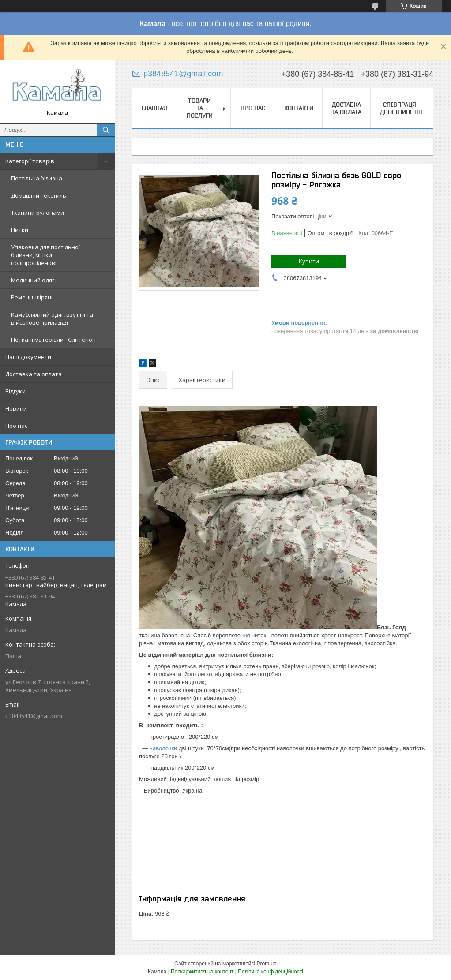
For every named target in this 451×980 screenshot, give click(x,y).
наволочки (163, 748)
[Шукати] (106, 130)
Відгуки (15, 391)
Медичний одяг (33, 280)
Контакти (299, 108)
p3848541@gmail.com (34, 716)
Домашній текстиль (39, 195)
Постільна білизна (37, 178)
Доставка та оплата (34, 374)
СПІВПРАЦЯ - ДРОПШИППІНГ (402, 108)
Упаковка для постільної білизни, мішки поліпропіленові (45, 255)
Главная (154, 108)
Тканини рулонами (38, 213)
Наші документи (28, 357)
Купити (309, 261)
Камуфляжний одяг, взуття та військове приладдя (52, 318)
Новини (16, 408)
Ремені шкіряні (32, 297)
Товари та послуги (200, 108)
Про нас (16, 426)
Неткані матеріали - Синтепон (53, 340)
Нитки (20, 230)
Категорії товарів (30, 161)
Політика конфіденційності (271, 972)
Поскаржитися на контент (202, 972)
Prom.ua (267, 964)
